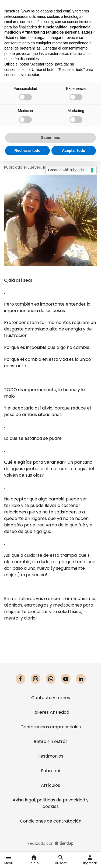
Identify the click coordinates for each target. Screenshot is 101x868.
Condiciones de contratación (51, 821)
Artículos (50, 785)
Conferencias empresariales (51, 727)
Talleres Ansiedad (50, 712)
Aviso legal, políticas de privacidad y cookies (51, 803)
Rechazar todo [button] (27, 150)
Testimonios (50, 756)
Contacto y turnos (51, 698)
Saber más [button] (50, 137)
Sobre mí (51, 771)
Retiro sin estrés (51, 741)
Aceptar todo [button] (74, 150)
